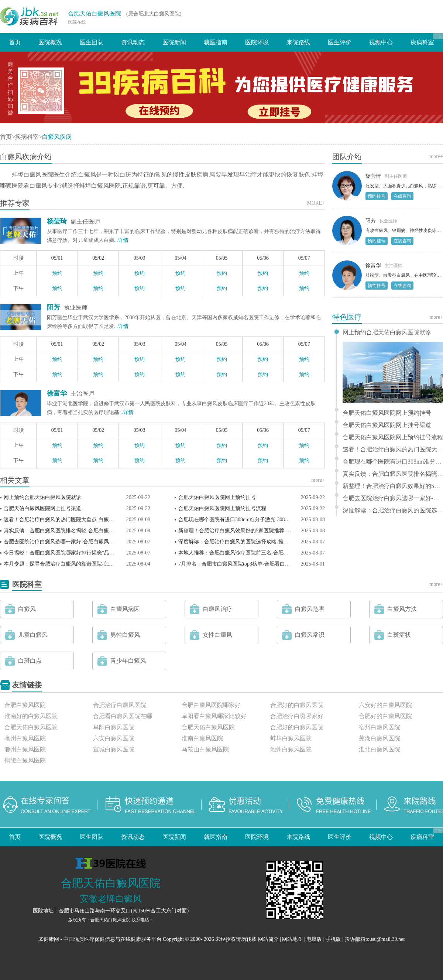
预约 (57, 273)
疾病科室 (422, 42)
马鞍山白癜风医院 (205, 749)
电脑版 (314, 939)
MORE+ (316, 203)
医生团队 (92, 42)
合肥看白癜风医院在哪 (123, 716)
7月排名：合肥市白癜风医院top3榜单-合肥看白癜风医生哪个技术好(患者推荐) (267, 564)
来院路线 (298, 42)
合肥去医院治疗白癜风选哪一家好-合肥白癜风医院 (61, 542)
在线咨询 (402, 196)
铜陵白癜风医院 (25, 760)
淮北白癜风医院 (380, 749)
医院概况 (50, 42)
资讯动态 (133, 42)
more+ (318, 480)
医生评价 (340, 42)
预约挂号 (377, 196)
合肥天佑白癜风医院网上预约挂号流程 (222, 508)
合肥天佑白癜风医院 (95, 13)
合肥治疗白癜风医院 (120, 705)
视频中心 (381, 42)
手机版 (333, 939)
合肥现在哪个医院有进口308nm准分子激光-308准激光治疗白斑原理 (255, 520)
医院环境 (257, 42)
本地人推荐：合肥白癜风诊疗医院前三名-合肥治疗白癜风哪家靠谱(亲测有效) (266, 553)
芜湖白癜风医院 (380, 738)
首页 (15, 42)
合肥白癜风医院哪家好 (211, 705)
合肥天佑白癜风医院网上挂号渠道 (42, 508)
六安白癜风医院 (114, 738)
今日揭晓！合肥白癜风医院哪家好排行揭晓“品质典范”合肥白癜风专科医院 (89, 553)
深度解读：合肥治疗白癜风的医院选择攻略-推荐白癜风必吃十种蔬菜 (257, 542)
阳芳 (54, 307)
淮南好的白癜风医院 (31, 716)
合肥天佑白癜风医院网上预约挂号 (217, 497)
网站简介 (268, 939)
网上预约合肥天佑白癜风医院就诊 (42, 497)
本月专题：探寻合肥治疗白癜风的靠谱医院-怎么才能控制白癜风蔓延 (82, 564)
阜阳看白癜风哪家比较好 (214, 716)
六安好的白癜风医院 (385, 705)
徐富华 (57, 393)
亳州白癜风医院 (25, 738)
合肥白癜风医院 (25, 705)
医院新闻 (174, 42)
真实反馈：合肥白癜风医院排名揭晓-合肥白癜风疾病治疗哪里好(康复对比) (89, 531)
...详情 (121, 240)
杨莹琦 (57, 221)
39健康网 (49, 939)
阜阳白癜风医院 (114, 727)
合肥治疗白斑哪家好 (297, 716)
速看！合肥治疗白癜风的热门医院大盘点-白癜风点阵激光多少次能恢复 (85, 520)
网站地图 (292, 939)
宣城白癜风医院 (114, 749)
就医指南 (216, 42)
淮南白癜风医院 (202, 738)
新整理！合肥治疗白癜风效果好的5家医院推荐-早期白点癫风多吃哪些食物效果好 (271, 531)
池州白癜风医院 (291, 749)
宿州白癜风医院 (380, 727)
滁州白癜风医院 (25, 749)
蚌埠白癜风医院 (291, 738)
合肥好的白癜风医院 (297, 705)
